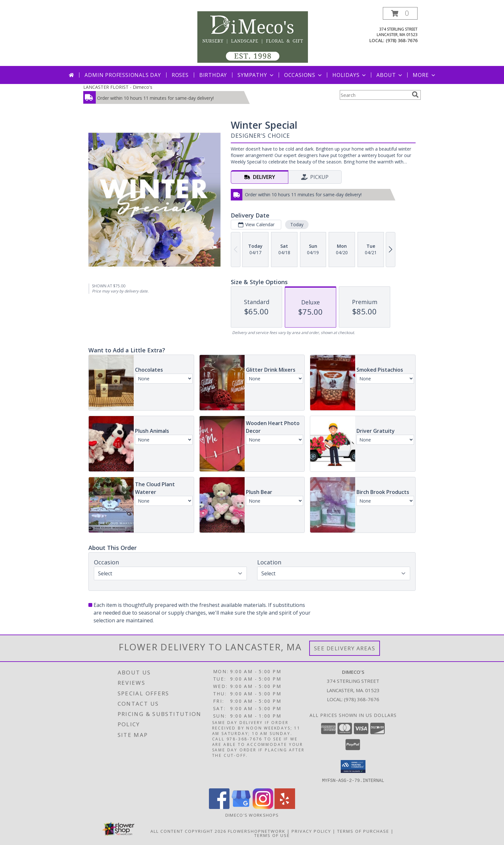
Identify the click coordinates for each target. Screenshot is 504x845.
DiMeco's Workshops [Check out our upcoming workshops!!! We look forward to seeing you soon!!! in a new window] (252, 815)
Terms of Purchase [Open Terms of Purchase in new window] (363, 831)
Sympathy (256, 75)
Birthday (213, 75)
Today (297, 224)
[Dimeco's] (253, 37)
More (424, 75)
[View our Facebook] (219, 807)
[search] (415, 95)
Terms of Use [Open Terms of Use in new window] (272, 835)
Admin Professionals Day (123, 75)
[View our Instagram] (263, 807)
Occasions (304, 75)
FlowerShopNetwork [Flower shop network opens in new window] (257, 831)
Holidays (350, 75)
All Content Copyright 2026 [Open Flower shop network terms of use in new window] (188, 831)
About (390, 75)
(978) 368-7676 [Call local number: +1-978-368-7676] (402, 40)
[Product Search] (374, 95)
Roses (180, 75)
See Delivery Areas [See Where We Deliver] (345, 648)
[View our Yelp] (285, 807)
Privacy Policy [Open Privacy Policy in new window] (311, 831)
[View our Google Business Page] (241, 807)
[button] (400, 13)
